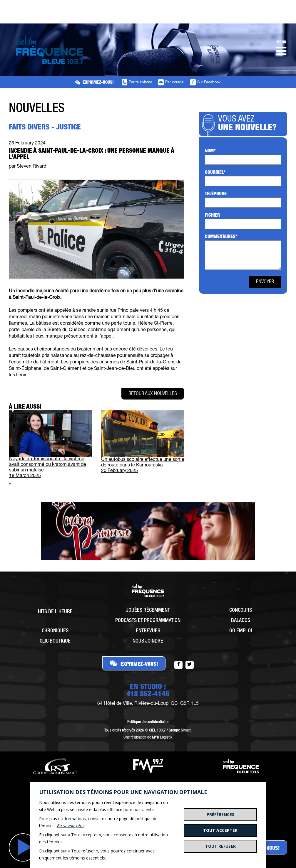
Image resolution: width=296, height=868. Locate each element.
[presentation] (9, 484)
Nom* (210, 151)
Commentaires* (221, 237)
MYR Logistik (162, 738)
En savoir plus (71, 826)
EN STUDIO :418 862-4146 (148, 691)
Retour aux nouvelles (153, 394)
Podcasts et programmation (148, 621)
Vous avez (249, 124)
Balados (241, 621)
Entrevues (148, 631)
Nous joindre (148, 641)
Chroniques (55, 631)
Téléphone (216, 194)
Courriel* (215, 173)
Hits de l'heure (55, 612)
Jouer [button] (23, 847)
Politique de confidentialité (148, 722)
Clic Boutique (55, 641)
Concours (241, 611)
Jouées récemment (148, 611)
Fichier (212, 216)
